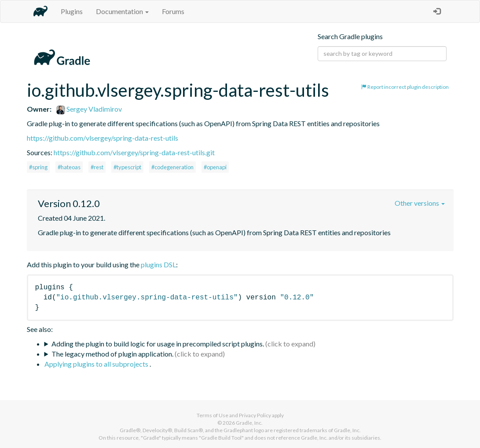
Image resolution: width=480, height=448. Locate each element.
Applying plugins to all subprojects (97, 364)
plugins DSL (158, 264)
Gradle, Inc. (249, 423)
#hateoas (69, 167)
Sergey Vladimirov (89, 109)
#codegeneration (172, 167)
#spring (38, 167)
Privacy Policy (255, 415)
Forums (173, 11)
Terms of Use (213, 415)
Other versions (420, 203)
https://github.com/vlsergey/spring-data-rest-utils (103, 138)
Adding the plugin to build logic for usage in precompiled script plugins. (158, 344)
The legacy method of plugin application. (112, 354)
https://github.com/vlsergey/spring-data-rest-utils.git (134, 152)
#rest (97, 167)
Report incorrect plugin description (405, 87)
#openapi (215, 167)
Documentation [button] (122, 11)
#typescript (127, 167)
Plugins (72, 11)
